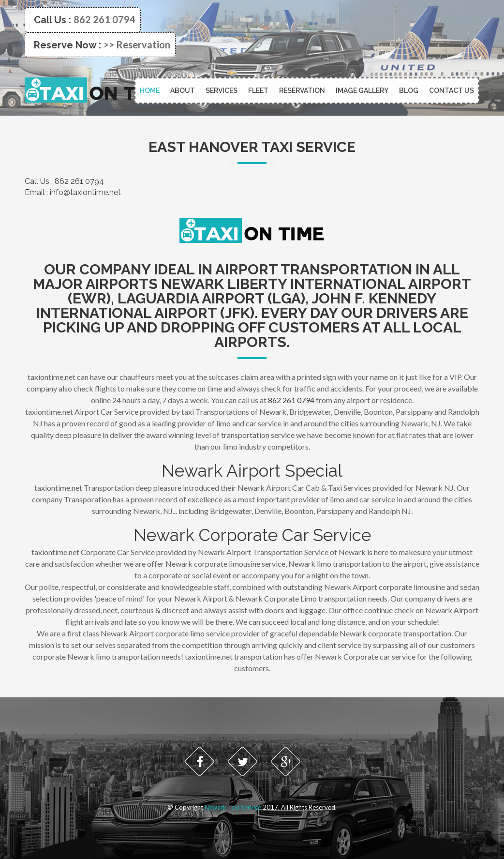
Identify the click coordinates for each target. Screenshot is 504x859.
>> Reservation (137, 45)
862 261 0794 (104, 19)
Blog (409, 90)
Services (222, 90)
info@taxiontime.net (85, 192)
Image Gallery (362, 90)
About (183, 90)
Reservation (302, 90)
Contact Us (452, 90)
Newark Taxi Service (233, 807)
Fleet (258, 90)
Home (150, 90)
